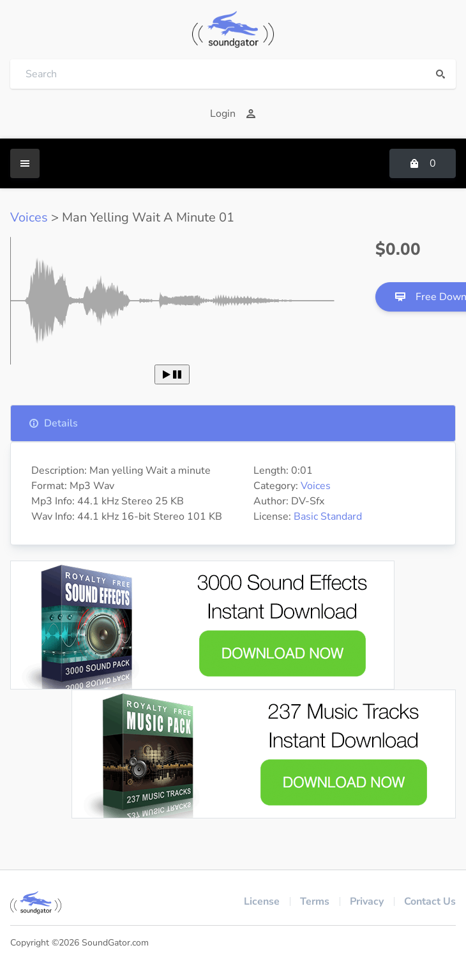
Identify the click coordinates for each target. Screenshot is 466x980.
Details (53, 423)
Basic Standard (328, 516)
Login (233, 114)
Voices (29, 217)
